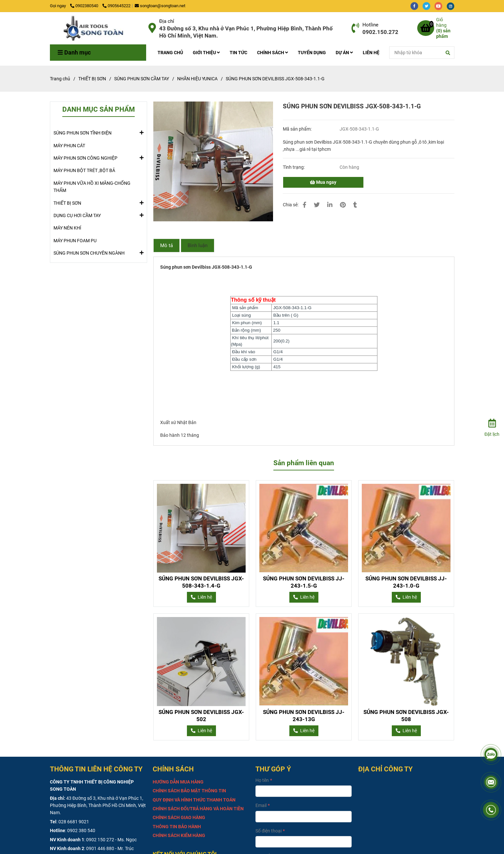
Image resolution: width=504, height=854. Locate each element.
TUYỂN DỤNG (312, 53)
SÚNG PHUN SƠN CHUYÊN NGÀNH (89, 253)
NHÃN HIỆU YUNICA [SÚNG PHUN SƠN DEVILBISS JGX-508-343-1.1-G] (197, 79)
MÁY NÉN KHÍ (67, 228)
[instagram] (452, 6)
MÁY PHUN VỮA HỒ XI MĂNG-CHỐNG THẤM (92, 187)
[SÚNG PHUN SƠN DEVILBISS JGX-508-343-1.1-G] (97, 28)
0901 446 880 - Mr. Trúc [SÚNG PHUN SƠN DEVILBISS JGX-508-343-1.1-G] (110, 848)
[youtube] (441, 6)
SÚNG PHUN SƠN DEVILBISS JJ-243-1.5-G (304, 582)
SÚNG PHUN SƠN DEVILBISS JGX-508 (406, 716)
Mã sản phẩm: (298, 129)
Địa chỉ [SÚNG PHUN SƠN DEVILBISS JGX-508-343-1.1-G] (167, 21)
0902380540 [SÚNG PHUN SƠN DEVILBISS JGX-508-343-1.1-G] (85, 6)
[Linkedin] (330, 205)
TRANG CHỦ (170, 53)
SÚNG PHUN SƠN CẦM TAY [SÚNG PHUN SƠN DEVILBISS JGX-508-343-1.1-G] (142, 79)
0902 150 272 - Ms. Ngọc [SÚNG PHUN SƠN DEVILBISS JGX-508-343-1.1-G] (111, 840)
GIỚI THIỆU (206, 53)
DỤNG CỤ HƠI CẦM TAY (77, 215)
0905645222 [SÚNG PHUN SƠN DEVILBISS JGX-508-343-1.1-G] (116, 6)
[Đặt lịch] (492, 427)
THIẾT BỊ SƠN (67, 203)
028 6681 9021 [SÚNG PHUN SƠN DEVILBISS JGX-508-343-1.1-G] (74, 822)
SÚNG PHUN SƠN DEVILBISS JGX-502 (201, 716)
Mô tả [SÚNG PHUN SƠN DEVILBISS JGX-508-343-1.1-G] (167, 245)
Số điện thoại (268, 831)
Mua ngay (323, 182)
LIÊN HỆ (371, 53)
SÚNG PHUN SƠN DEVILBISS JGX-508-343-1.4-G (201, 582)
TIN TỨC (238, 53)
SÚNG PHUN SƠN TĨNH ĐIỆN (83, 133)
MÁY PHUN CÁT (69, 146)
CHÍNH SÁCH (273, 53)
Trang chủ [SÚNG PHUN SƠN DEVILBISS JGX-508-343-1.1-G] (60, 79)
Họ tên (262, 780)
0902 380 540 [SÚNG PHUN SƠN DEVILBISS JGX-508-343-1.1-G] (81, 830)
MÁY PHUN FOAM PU (75, 241)
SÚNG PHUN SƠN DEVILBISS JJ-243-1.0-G (406, 582)
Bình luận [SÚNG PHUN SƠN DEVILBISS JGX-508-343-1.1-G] (198, 245)
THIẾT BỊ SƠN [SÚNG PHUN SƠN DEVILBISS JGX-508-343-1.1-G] (92, 79)
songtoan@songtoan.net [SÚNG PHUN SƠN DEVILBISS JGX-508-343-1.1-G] (160, 6)
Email (261, 805)
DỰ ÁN (344, 53)
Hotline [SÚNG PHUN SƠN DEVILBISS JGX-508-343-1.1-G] (370, 25)
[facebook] (416, 6)
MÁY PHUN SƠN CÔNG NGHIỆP (85, 158)
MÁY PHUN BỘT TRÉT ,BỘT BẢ (84, 170)
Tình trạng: (294, 167)
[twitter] (428, 6)
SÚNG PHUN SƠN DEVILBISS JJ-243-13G (304, 716)
